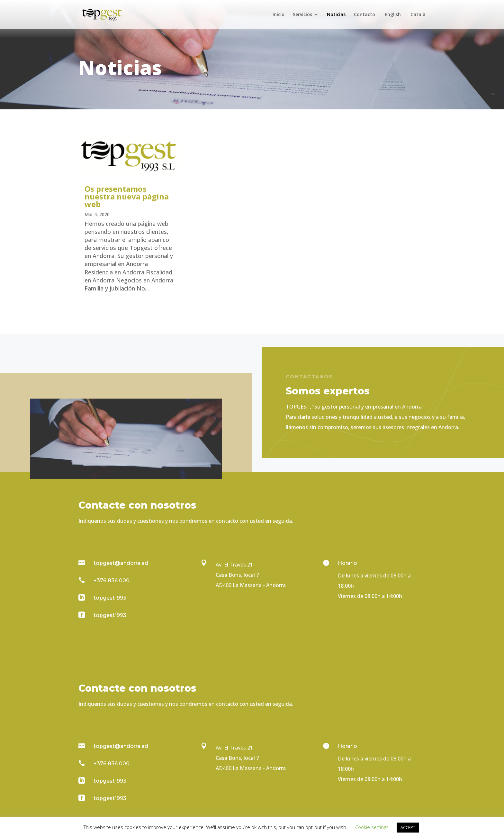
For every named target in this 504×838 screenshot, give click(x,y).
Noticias (336, 15)
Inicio (279, 15)
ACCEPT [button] (408, 827)
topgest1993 (110, 598)
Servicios (302, 15)
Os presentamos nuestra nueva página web (127, 196)
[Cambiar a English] (392, 21)
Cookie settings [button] (372, 827)
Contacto (364, 15)
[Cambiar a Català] (417, 21)
